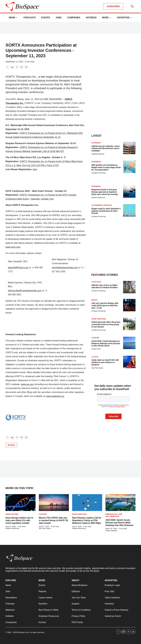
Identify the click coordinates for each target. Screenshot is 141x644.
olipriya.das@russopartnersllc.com (25, 291)
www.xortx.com (13, 247)
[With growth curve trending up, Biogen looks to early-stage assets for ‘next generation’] (129, 167)
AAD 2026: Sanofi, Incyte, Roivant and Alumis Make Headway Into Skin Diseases (119, 523)
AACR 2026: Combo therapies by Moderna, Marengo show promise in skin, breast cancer (106, 343)
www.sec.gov (27, 384)
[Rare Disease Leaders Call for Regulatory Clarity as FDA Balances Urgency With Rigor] (87, 503)
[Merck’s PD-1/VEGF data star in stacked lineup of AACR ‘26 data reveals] (54, 503)
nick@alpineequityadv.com (65, 268)
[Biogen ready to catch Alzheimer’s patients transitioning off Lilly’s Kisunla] (129, 210)
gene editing (12, 514)
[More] (17, 18)
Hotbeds (91, 18)
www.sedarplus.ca (55, 396)
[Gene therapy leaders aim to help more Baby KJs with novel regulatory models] (21, 503)
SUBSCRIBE (113, 6)
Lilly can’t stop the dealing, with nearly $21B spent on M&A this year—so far (105, 306)
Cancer (95, 338)
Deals (94, 300)
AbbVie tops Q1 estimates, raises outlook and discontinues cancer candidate (106, 148)
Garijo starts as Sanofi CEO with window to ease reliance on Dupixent (105, 362)
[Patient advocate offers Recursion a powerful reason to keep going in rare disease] (129, 324)
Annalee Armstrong (98, 173)
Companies (74, 18)
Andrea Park (96, 349)
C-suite (95, 357)
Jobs (59, 18)
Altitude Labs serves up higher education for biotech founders (105, 286)
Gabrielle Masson (98, 154)
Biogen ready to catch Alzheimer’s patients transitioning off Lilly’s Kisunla (106, 211)
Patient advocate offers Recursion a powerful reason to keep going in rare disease (106, 324)
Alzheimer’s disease (102, 205)
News (12, 18)
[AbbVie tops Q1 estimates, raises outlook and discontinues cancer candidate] (129, 148)
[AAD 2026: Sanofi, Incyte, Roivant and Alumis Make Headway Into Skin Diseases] (120, 503)
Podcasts (30, 18)
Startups (96, 282)
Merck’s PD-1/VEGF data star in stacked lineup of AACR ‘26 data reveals (53, 520)
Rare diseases (99, 319)
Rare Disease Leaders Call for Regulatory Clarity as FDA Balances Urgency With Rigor (87, 520)
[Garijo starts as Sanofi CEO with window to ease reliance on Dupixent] (129, 362)
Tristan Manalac (111, 531)
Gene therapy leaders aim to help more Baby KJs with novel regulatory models (19, 520)
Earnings (96, 143)
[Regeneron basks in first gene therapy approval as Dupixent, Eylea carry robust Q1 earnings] (129, 192)
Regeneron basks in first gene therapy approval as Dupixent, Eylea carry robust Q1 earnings (105, 192)
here (35, 169)
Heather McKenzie (98, 198)
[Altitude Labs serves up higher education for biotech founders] (129, 287)
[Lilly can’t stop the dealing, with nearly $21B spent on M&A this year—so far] (129, 305)
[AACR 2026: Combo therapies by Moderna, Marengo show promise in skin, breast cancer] (129, 343)
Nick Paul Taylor (97, 368)
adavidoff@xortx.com (18, 268)
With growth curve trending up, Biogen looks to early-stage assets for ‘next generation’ (106, 167)
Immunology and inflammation (114, 515)
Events (46, 18)
